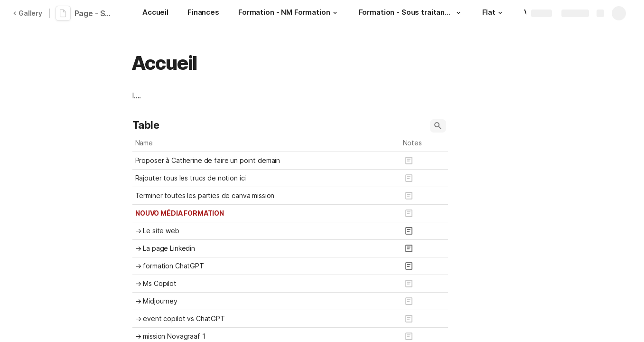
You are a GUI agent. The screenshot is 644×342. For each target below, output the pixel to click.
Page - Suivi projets (96, 13)
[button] (335, 13)
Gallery (28, 13)
